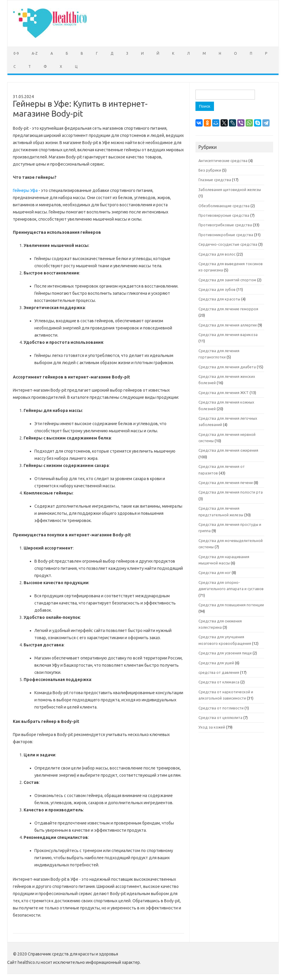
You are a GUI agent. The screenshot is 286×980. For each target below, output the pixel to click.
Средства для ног (215, 573)
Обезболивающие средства (224, 206)
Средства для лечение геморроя (228, 309)
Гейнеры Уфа (25, 190)
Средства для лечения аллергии (228, 325)
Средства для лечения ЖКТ (224, 393)
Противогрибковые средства (225, 225)
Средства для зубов (217, 289)
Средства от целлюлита (220, 718)
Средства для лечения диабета (227, 367)
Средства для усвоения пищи (225, 653)
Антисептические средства (223, 161)
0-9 (16, 53)
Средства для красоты (219, 299)
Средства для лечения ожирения (228, 450)
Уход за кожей (212, 727)
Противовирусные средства (224, 215)
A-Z (35, 53)
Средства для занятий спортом (227, 280)
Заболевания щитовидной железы (230, 190)
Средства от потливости (221, 708)
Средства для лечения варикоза (228, 335)
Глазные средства (215, 180)
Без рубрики (210, 170)
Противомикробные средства (226, 235)
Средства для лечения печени (226, 483)
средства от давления (219, 672)
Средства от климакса (219, 682)
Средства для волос (217, 254)
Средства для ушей (216, 663)
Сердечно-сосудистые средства (228, 244)
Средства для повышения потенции (231, 605)
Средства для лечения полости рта (231, 492)
